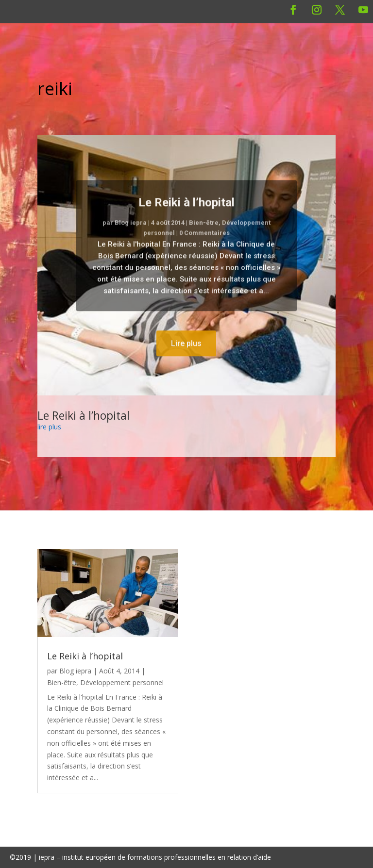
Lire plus (186, 354)
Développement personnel (122, 682)
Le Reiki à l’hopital (186, 213)
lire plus (49, 427)
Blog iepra (131, 234)
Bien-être (204, 234)
